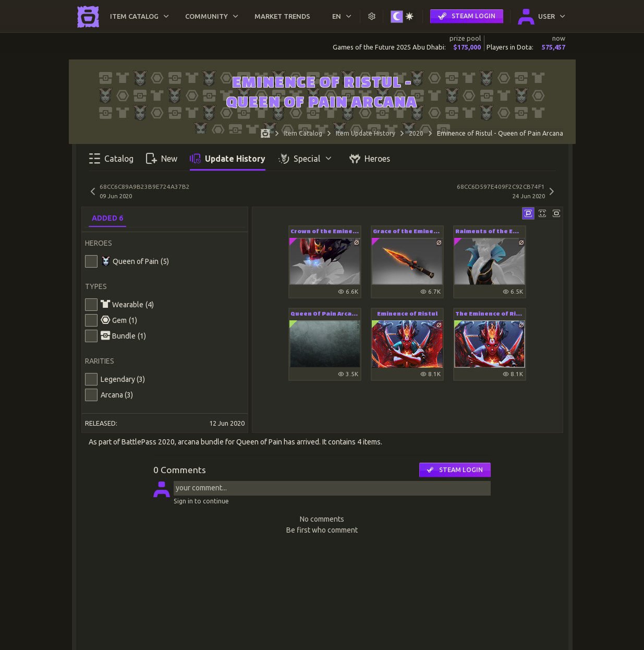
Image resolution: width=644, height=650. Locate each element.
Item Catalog (303, 133)
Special (306, 158)
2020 (416, 133)
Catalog (111, 158)
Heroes (370, 158)
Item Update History (366, 133)
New (162, 158)
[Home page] (265, 135)
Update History (228, 158)
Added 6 (107, 218)
